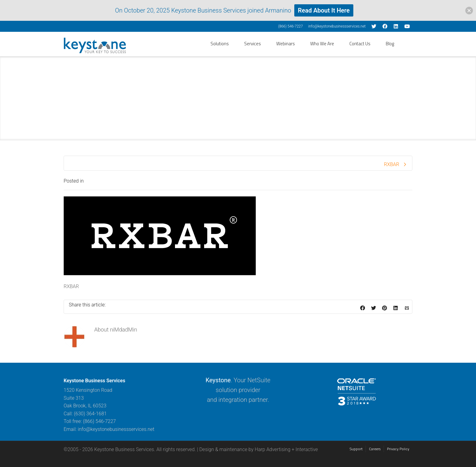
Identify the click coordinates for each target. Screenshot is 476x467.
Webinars (286, 44)
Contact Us (360, 44)
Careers (375, 449)
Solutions (220, 44)
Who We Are (322, 44)
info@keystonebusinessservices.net (337, 26)
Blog (390, 44)
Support (356, 449)
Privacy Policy (398, 449)
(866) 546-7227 (290, 26)
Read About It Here (324, 10)
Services (253, 44)
